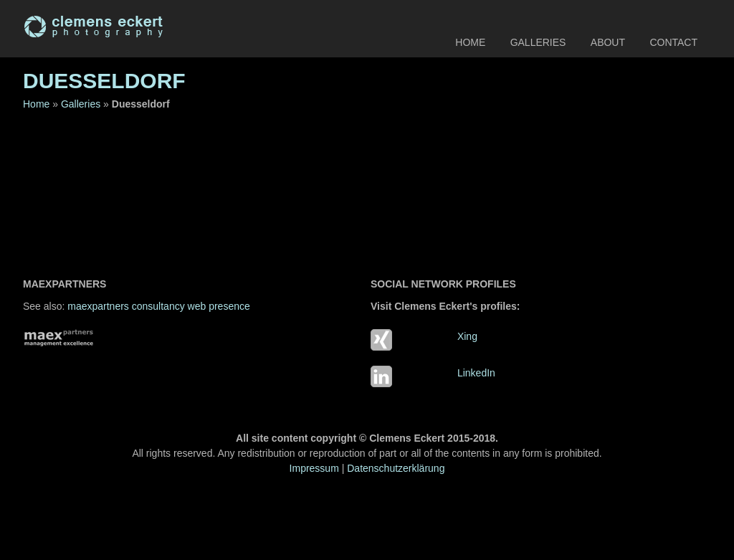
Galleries (538, 42)
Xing (467, 336)
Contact (673, 42)
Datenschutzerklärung (396, 468)
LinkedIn (476, 373)
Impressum (314, 468)
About (608, 42)
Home (470, 42)
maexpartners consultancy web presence (158, 306)
